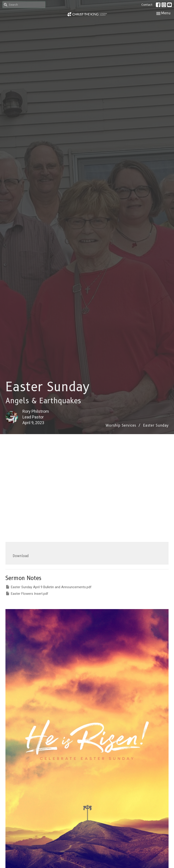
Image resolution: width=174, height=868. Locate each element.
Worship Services (121, 425)
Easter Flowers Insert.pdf (27, 593)
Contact (147, 5)
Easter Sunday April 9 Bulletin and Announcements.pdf (48, 587)
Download (21, 556)
